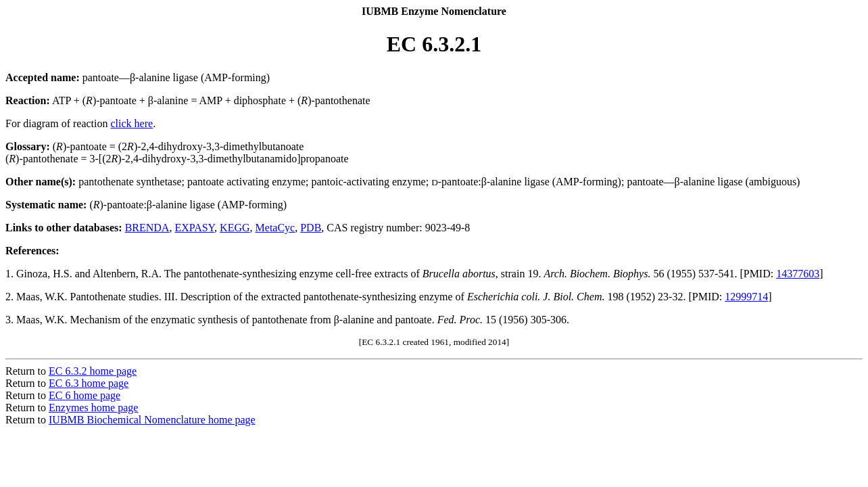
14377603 (798, 274)
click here (132, 123)
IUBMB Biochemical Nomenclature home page (152, 420)
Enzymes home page (93, 408)
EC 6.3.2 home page (93, 371)
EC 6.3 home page (89, 383)
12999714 (746, 297)
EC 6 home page (85, 395)
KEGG (235, 228)
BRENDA (147, 228)
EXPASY (194, 228)
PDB (311, 228)
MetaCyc (275, 228)
